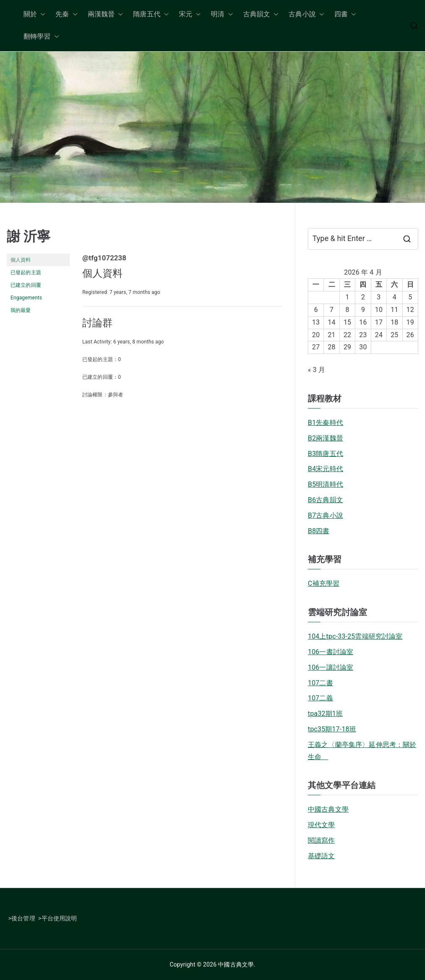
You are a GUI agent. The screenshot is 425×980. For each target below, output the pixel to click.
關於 (34, 14)
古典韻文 (261, 14)
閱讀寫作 (321, 840)
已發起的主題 (26, 273)
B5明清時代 (325, 484)
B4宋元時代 (325, 469)
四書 (345, 14)
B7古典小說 (325, 515)
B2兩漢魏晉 (325, 438)
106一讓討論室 (331, 667)
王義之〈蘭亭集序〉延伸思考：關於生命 (362, 751)
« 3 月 (316, 370)
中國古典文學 (328, 809)
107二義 (320, 698)
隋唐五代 (151, 14)
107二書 (320, 683)
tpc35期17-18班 (332, 729)
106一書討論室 (331, 652)
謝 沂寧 (29, 236)
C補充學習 (324, 583)
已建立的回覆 (26, 285)
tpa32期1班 (325, 714)
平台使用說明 (59, 918)
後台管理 (23, 918)
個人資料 (21, 260)
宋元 (190, 14)
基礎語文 (321, 856)
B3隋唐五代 (325, 454)
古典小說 (306, 14)
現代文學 (321, 825)
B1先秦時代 (325, 423)
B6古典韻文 (325, 500)
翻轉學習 (41, 37)
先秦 (66, 14)
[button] (41, 14)
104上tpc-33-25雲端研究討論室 (355, 636)
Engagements (26, 298)
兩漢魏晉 (106, 14)
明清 (222, 14)
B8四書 (319, 531)
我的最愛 (21, 310)
